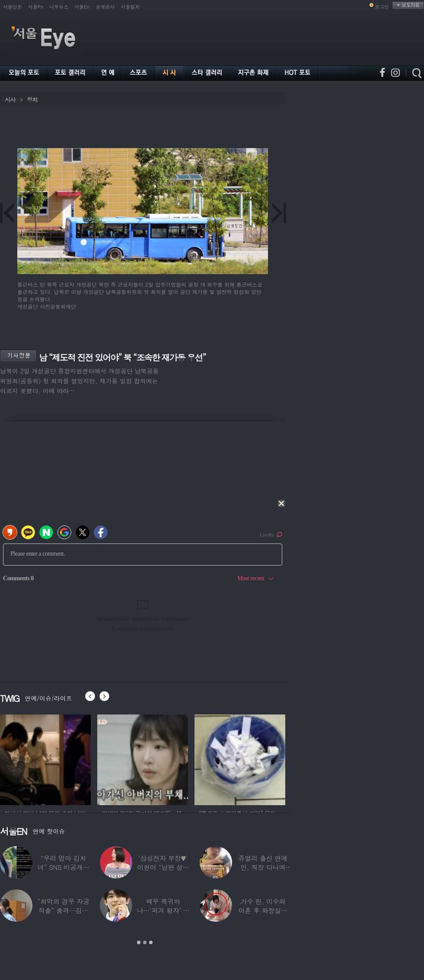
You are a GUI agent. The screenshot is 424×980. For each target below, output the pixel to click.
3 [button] (151, 942)
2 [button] (145, 942)
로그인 (382, 7)
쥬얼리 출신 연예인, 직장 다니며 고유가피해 (263, 867)
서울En (82, 7)
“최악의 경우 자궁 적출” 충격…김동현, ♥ (63, 910)
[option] (45, 759)
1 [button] (139, 942)
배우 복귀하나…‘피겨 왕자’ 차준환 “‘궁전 (163, 910)
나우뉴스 (59, 7)
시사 (10, 100)
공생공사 (105, 7)
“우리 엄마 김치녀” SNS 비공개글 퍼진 (64, 867)
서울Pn (36, 7)
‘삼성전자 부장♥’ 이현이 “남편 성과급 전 (163, 867)
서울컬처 (131, 7)
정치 (32, 100)
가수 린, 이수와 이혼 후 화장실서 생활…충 (263, 910)
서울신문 (13, 7)
